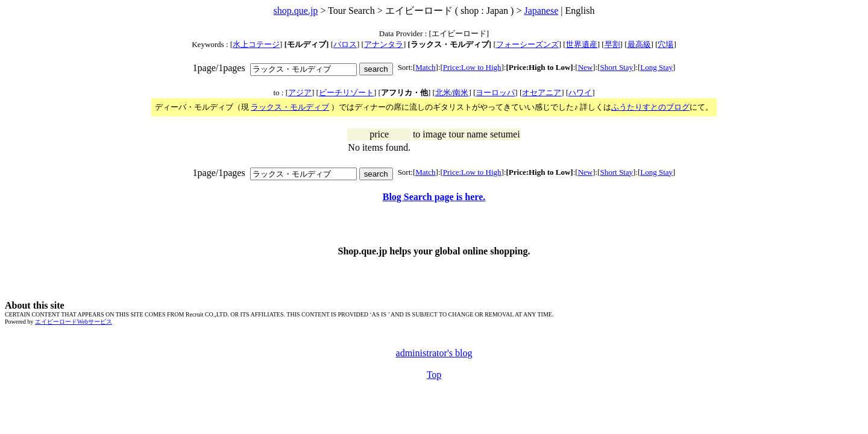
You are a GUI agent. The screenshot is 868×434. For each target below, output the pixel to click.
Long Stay (656, 67)
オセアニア (542, 93)
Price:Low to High (472, 67)
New (586, 67)
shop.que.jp (296, 11)
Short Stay (616, 67)
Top (434, 375)
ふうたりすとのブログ (650, 107)
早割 (612, 44)
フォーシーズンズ (527, 44)
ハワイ (580, 93)
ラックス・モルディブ (290, 107)
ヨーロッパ (495, 93)
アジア (300, 93)
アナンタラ (384, 44)
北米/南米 (452, 93)
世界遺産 (582, 44)
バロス (345, 44)
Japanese (541, 11)
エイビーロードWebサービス (74, 322)
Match (425, 67)
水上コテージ (256, 44)
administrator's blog (434, 353)
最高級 (639, 44)
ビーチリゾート (346, 93)
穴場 (665, 44)
